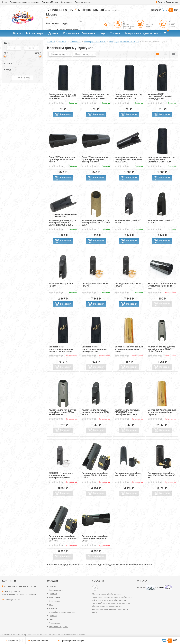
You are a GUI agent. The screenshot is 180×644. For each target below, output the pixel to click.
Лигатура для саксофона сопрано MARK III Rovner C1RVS (95, 475)
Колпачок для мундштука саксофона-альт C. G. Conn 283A (96, 223)
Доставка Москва (50, 2)
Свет (51, 619)
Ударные (115, 33)
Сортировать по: (58, 54)
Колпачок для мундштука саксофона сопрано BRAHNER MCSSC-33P (95, 96)
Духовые (53, 33)
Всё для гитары (35, 33)
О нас (5, 2)
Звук (103, 33)
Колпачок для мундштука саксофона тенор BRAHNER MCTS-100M (162, 159)
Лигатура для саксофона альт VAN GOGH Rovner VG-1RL (162, 475)
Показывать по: (83, 54)
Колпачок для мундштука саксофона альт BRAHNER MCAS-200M (129, 159)
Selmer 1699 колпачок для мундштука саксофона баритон (162, 412)
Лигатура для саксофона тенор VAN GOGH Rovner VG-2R (95, 538)
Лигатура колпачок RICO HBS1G (95, 285)
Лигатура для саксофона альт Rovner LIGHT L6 (128, 474)
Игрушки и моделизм (58, 627)
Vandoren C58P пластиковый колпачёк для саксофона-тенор (61, 349)
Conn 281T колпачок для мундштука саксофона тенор (62, 159)
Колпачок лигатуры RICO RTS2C (161, 221)
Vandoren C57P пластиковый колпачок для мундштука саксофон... (94, 350)
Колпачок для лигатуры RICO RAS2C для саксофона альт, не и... (127, 412)
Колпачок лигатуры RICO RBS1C (62, 285)
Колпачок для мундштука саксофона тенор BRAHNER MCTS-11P (128, 96)
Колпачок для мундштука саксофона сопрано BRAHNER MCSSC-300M (62, 223)
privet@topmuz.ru (13, 599)
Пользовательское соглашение (24, 2)
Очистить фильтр (23, 78)
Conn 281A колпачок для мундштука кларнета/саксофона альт (95, 159)
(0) (56, 103)
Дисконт (53, 616)
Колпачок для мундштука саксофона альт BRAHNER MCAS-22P (62, 96)
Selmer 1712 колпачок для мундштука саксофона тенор (129, 349)
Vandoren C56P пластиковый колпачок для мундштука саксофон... (160, 97)
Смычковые (89, 33)
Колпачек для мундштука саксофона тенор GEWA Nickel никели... (62, 412)
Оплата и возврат (83, 2)
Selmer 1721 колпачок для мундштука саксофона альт (162, 286)
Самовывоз (67, 2)
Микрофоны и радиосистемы (142, 33)
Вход (159, 2)
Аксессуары (54, 623)
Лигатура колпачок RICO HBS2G (128, 285)
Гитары (17, 33)
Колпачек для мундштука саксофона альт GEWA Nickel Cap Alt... (162, 349)
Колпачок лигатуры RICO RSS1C (128, 221)
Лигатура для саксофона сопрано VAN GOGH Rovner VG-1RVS (63, 538)
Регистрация (172, 2)
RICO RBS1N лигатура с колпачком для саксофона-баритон (61, 475)
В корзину (65, 114)
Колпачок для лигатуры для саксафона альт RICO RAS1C (95, 412)
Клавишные (70, 33)
